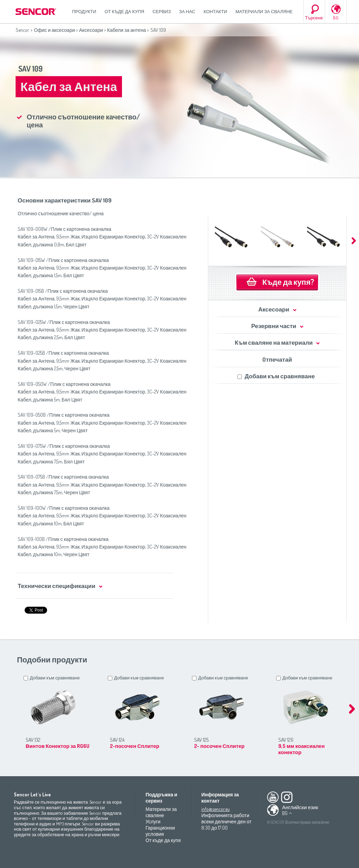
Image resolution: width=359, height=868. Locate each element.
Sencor (22, 30)
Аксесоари (91, 30)
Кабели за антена (126, 30)
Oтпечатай (277, 359)
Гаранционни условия (160, 831)
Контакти (216, 11)
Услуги (153, 821)
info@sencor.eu (216, 809)
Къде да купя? (288, 282)
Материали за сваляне (264, 11)
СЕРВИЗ (162, 11)
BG (336, 18)
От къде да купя (125, 11)
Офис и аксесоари (54, 30)
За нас (187, 11)
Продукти (84, 11)
